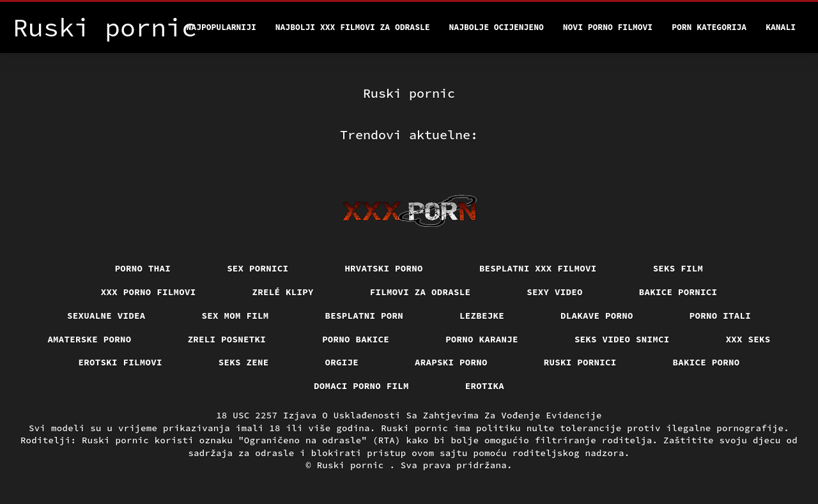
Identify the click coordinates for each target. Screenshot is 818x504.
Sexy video (555, 292)
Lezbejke (482, 316)
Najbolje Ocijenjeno (497, 27)
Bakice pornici (678, 292)
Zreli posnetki (227, 339)
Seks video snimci (622, 339)
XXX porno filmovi (149, 292)
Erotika (485, 386)
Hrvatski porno (384, 268)
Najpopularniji (221, 27)
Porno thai (143, 268)
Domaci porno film (361, 386)
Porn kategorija (709, 27)
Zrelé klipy (283, 292)
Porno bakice (356, 339)
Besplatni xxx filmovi (538, 268)
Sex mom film (235, 316)
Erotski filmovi (120, 362)
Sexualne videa (106, 316)
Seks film (678, 268)
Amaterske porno (89, 339)
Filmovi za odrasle (421, 292)
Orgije (342, 362)
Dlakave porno (597, 316)
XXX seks (748, 339)
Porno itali (720, 316)
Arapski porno (451, 362)
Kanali (781, 27)
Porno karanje (482, 339)
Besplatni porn (365, 316)
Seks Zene (244, 362)
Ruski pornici (580, 362)
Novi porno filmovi (608, 27)
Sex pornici (258, 268)
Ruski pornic (353, 465)
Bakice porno (706, 362)
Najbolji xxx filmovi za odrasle (353, 27)
